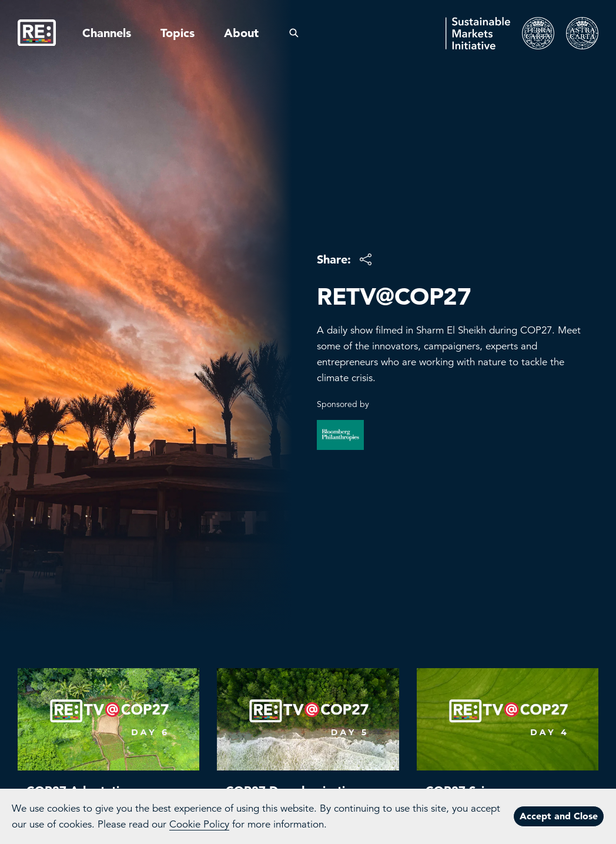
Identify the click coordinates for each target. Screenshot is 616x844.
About (241, 33)
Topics (178, 33)
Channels (107, 33)
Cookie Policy (199, 824)
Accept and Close (559, 816)
